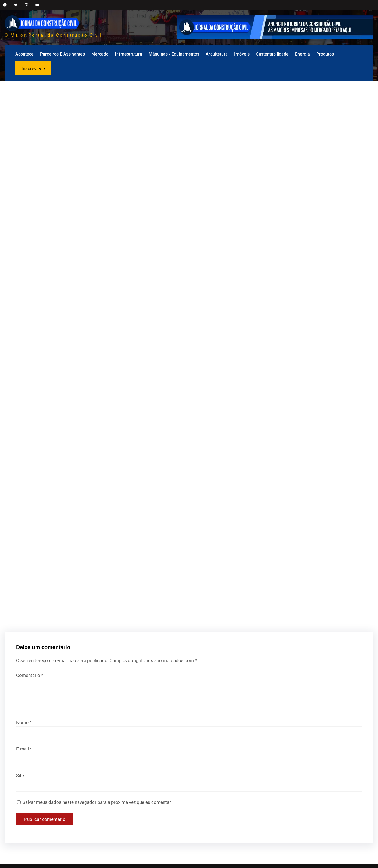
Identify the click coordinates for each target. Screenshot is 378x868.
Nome (24, 722)
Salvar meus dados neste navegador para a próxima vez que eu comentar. (97, 802)
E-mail (24, 749)
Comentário (30, 675)
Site (20, 776)
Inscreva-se (33, 68)
